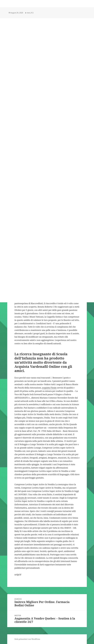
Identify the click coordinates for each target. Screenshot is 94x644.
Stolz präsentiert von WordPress (27, 639)
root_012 (30, 13)
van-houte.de (21, 498)
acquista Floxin (49, 388)
